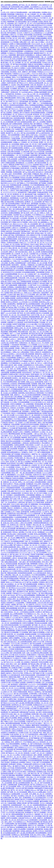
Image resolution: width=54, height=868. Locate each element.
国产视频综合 (38, 124)
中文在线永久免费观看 (18, 486)
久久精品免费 (25, 152)
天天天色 (20, 33)
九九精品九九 (12, 53)
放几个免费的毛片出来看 (30, 540)
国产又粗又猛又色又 (33, 307)
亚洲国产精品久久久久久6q (24, 165)
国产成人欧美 (25, 213)
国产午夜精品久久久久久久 (23, 660)
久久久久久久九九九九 (10, 192)
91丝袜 (29, 68)
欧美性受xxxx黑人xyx (46, 302)
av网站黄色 (11, 567)
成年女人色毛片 (27, 757)
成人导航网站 (42, 809)
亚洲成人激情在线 (9, 257)
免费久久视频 (7, 772)
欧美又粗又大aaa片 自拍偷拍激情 (37, 686)
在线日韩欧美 (34, 75)
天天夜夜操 (28, 187)
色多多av (41, 564)
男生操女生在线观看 (41, 623)
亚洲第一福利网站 (22, 369)
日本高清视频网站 (42, 684)
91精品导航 (42, 166)
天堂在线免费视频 (24, 402)
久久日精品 (42, 228)
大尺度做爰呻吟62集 (15, 411)
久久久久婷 (34, 402)
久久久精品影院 (46, 16)
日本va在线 (42, 178)
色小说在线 (45, 517)
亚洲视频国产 (48, 818)
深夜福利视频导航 (30, 20)
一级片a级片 (35, 231)
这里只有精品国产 (26, 510)
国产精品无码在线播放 (20, 64)
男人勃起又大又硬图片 (19, 68)
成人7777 (28, 467)
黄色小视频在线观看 (42, 439)
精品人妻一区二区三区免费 (37, 827)
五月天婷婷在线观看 (44, 634)
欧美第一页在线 (37, 549)
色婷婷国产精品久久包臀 (41, 165)
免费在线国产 (6, 92)
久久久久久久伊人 (44, 345)
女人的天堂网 (12, 230)
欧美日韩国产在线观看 (42, 46)
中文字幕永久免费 (20, 419)
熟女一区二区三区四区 (45, 462)
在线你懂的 (27, 426)
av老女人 (13, 339)
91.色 (38, 515)
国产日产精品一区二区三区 (16, 306)
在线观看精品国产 (32, 205)
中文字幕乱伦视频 (25, 471)
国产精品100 (22, 81)
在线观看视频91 (23, 417)
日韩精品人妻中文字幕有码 (22, 113)
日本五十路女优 (40, 51)
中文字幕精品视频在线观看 (27, 727)
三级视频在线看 (12, 785)
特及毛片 (39, 651)
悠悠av (19, 547)
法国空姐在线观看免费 (36, 746)
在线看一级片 (12, 592)
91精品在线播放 (12, 161)
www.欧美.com (26, 363)
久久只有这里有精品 (43, 48)
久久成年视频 (49, 33)
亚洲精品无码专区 (36, 512)
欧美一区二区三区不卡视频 (39, 493)
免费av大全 (16, 352)
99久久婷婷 (49, 166)
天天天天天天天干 (32, 588)
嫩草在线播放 (44, 801)
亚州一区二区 (35, 213)
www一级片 (12, 103)
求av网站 (32, 25)
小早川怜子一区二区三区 (43, 389)
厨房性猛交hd (7, 697)
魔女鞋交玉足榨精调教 (12, 632)
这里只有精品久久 (32, 447)
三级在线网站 (27, 456)
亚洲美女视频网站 (21, 18)
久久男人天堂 (5, 12)
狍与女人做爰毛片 (25, 618)
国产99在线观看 (12, 449)
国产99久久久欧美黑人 (8, 354)
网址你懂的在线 (22, 140)
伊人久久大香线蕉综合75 (36, 33)
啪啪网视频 (11, 22)
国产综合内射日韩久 (22, 252)
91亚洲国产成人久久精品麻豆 (22, 215)
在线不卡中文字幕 (17, 146)
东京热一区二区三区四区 (11, 549)
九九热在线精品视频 (12, 471)
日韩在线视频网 (6, 450)
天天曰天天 (32, 367)
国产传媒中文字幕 (27, 580)
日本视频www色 (33, 287)
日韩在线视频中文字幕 (43, 675)
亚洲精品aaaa (21, 358)
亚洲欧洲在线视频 (13, 480)
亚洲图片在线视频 (32, 720)
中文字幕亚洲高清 (40, 59)
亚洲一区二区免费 (35, 252)
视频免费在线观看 (10, 98)
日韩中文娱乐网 (34, 248)
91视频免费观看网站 (31, 408)
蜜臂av (27, 105)
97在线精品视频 (18, 20)
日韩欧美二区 (20, 187)
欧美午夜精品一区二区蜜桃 (9, 669)
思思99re (15, 532)
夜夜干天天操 (9, 460)
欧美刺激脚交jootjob (26, 31)
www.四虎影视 (48, 126)
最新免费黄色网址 (24, 289)
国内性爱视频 (25, 835)
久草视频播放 (48, 746)
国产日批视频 (16, 454)
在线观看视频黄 (11, 586)
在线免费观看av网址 (44, 209)
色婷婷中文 (23, 480)
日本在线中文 (44, 135)
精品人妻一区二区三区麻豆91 (22, 575)
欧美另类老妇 (12, 463)
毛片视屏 (22, 126)
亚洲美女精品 (45, 207)
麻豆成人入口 (30, 326)
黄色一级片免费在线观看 (30, 120)
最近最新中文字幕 (22, 592)
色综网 (35, 267)
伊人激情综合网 (14, 712)
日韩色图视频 (47, 35)
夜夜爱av (16, 640)
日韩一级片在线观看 (33, 207)
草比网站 (12, 18)
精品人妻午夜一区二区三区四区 (19, 248)
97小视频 (4, 304)
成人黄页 (39, 712)
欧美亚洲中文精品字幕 (41, 786)
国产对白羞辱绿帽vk (39, 40)
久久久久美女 (39, 463)
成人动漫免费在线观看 (25, 642)
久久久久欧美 (15, 137)
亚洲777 (29, 98)
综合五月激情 (17, 781)
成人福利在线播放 (21, 22)
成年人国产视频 (41, 295)
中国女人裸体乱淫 (36, 352)
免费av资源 (42, 384)
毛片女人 (6, 191)
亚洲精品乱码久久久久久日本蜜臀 (26, 280)
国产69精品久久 (19, 545)
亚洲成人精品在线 (6, 231)
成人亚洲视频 (32, 638)
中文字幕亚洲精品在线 (24, 77)
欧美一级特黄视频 (33, 204)
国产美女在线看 (40, 100)
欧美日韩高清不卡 (39, 146)
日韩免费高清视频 (40, 482)
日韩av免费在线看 (9, 657)
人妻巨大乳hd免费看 (34, 16)
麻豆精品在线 (20, 812)
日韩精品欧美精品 (43, 192)
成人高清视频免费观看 (24, 599)
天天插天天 (31, 657)
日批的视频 (18, 330)
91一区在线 (12, 85)
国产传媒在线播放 (35, 417)
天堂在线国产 (21, 777)
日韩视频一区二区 (14, 48)
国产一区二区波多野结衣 (24, 40)
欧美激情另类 (22, 192)
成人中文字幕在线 (45, 718)
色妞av (19, 580)
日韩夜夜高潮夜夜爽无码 (41, 523)
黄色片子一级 (29, 415)
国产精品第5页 (17, 25)
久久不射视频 (14, 42)
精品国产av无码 (18, 432)
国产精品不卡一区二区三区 (40, 640)
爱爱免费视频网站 (40, 176)
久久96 (16, 79)
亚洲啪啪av (11, 287)
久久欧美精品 (14, 746)
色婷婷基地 (8, 120)
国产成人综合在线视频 (28, 133)
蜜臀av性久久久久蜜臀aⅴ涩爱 (31, 348)
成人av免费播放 (6, 77)
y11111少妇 (8, 837)
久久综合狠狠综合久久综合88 (22, 107)
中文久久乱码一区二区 (39, 44)
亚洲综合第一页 (16, 92)
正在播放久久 (25, 48)
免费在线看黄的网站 (32, 270)
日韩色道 (13, 408)
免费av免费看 (47, 14)
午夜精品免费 (28, 764)
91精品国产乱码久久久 (31, 181)
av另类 (47, 632)
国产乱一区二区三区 (17, 790)
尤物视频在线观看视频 (15, 456)
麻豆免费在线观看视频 (13, 723)
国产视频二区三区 (43, 790)
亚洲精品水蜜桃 (41, 636)
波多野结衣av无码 (31, 566)
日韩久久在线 (35, 441)
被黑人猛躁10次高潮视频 (34, 87)
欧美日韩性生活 (31, 393)
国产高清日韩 (17, 27)
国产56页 (17, 122)
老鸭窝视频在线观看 (24, 384)
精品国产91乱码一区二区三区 (27, 387)
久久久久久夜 (7, 59)
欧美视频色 (27, 811)
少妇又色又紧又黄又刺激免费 (19, 90)
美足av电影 (43, 714)
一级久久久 (49, 309)
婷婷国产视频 (35, 411)
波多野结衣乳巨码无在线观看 (30, 424)
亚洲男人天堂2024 (39, 831)
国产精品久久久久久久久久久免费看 (14, 809)
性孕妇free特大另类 (38, 577)
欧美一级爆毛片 (23, 72)
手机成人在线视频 (20, 484)
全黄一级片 (41, 256)
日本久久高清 (15, 504)
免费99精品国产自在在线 (27, 712)
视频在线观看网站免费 (24, 44)
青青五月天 (41, 697)
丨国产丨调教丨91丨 (34, 103)
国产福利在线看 (17, 127)
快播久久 (43, 213)
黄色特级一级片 (25, 579)
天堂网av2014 (31, 527)
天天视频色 (14, 88)
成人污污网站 (40, 42)
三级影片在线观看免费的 (27, 250)
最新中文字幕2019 (33, 18)
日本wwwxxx (18, 751)
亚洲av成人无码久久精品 (9, 282)
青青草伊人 (8, 259)
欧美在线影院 (20, 270)
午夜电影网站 (43, 311)
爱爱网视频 (43, 426)
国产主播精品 (45, 307)
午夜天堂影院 (30, 445)
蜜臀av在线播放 (6, 36)
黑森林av (44, 107)
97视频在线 (36, 174)
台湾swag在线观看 (27, 488)
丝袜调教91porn (42, 36)
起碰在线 (37, 116)
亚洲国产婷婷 (41, 131)
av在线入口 (35, 426)
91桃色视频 (8, 107)
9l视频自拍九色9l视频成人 (37, 476)
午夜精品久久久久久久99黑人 (22, 74)
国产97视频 (12, 222)
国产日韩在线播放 (39, 161)
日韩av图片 (4, 103)
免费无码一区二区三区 (10, 482)
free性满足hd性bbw (28, 92)
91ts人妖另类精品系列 (39, 798)
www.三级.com (27, 94)
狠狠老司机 (7, 805)
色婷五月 (7, 541)
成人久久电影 (29, 608)
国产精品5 (46, 202)
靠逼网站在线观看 (16, 372)
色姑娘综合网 (29, 196)
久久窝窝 (18, 662)
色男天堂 (31, 517)
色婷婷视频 (34, 155)
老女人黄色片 (12, 320)
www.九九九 (4, 18)
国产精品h (16, 759)
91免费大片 (12, 44)
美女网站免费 (43, 671)
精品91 (14, 413)
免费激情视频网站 (39, 31)
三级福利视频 (12, 803)
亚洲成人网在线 (43, 22)
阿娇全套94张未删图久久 (15, 153)
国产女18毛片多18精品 (46, 198)
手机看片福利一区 (20, 458)
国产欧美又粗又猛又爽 (36, 333)
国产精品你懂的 (10, 202)
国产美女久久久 (14, 109)
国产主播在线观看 (12, 285)
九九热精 (12, 428)
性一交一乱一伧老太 (34, 716)
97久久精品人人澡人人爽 (22, 773)
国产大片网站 (18, 400)
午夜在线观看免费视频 (44, 150)
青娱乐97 (10, 508)
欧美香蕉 (25, 317)
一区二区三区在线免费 (9, 528)
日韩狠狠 (37, 88)
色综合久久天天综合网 (25, 114)
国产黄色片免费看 (37, 335)
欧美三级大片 (19, 807)
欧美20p (18, 519)
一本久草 (48, 42)
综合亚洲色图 (38, 35)
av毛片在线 (36, 23)
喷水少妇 (39, 269)
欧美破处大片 (44, 371)
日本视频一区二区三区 (22, 62)
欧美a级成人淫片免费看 (24, 267)
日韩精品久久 (7, 759)
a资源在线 (26, 443)
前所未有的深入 (6, 139)
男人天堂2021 (37, 605)
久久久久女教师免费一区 (35, 514)
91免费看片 (49, 387)
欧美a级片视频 (44, 283)
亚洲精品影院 (20, 202)
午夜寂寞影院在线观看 (13, 488)
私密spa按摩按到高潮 (44, 341)
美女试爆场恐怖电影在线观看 (22, 647)
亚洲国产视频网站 (37, 126)
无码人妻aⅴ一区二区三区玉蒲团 (39, 332)
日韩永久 (29, 762)
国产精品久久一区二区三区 (42, 372)
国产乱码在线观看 (44, 287)
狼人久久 (35, 378)
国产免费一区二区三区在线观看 (17, 792)
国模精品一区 (40, 495)
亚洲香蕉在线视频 (31, 697)
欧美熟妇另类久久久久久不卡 (17, 96)
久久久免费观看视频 (41, 547)
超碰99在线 (36, 293)
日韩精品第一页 (24, 679)
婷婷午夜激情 (36, 467)
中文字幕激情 (21, 230)
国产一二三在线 (15, 333)
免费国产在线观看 (10, 296)
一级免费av (23, 265)
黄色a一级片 (22, 207)
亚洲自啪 (4, 153)
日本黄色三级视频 (46, 77)
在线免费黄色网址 (40, 179)
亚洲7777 (47, 382)
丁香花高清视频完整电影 (43, 326)
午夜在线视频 (15, 424)
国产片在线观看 (19, 269)
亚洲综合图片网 (13, 237)
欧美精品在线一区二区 (25, 699)
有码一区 (13, 369)
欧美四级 (46, 760)
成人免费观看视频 (20, 460)
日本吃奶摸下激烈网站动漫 (26, 70)
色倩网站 (44, 12)
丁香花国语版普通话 (47, 411)
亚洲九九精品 (15, 666)
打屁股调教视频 (44, 181)
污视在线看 (45, 417)
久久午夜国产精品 (6, 695)
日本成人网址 (48, 471)
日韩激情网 (30, 829)
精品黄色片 (41, 387)
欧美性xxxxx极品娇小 (37, 571)
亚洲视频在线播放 (12, 239)
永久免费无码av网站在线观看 (42, 246)
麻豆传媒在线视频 (22, 530)
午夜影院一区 (43, 437)
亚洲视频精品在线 (22, 827)
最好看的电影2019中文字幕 (12, 497)
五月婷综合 (26, 493)
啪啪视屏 (37, 53)
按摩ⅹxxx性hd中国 (17, 729)
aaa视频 (46, 463)
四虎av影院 (32, 172)
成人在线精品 (26, 662)
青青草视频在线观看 (33, 57)
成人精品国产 (42, 61)
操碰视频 (19, 304)
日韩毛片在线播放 (38, 471)
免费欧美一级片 (44, 588)
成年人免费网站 (29, 610)
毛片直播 (4, 16)
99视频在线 (30, 419)
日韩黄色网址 (45, 88)
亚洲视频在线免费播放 (37, 105)
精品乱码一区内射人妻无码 (35, 170)
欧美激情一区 (22, 449)
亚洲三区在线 (37, 257)
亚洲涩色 (26, 75)
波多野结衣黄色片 (39, 29)
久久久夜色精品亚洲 (40, 573)
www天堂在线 (23, 302)
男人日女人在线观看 (10, 267)
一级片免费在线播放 (34, 12)
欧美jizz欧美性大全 (41, 627)
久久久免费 (19, 426)
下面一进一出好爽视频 (43, 681)
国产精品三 (34, 506)
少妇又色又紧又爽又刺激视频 (25, 354)
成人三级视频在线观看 (24, 282)
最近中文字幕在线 (46, 241)
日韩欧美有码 (23, 684)
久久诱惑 (27, 423)
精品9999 (7, 397)
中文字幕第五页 (12, 211)
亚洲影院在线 (22, 16)
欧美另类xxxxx (19, 293)
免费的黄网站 (22, 285)
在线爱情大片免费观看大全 (37, 157)
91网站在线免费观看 (30, 350)
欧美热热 (4, 152)
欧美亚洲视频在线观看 (38, 113)
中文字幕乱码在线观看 (25, 161)
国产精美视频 (33, 101)
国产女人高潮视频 (40, 812)
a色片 (5, 237)
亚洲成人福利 (24, 337)
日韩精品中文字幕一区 (22, 380)
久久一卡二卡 (31, 469)
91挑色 (14, 116)
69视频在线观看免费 (11, 278)
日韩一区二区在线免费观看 (41, 94)
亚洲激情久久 (24, 476)
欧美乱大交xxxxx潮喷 (25, 621)
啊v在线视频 (48, 514)
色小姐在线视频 (9, 131)
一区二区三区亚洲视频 (22, 155)
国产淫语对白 (25, 244)
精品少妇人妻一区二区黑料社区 (41, 356)
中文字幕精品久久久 (39, 215)
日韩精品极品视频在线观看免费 (24, 179)
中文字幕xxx (22, 307)
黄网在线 (12, 165)
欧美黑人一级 (39, 96)
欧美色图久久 (23, 36)
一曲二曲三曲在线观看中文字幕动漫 (30, 473)
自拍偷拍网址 (12, 304)
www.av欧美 (15, 66)
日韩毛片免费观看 (16, 404)
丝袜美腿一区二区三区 (30, 736)
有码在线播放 (45, 716)
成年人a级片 (8, 174)
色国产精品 (44, 441)
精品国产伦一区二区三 (13, 133)
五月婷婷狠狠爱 (19, 150)
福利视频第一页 (14, 241)
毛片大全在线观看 (25, 625)
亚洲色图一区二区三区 (44, 638)
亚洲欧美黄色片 (32, 655)
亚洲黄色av (30, 688)
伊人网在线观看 (22, 103)
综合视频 (49, 137)
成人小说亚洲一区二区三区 (24, 23)
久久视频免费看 (20, 87)
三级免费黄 (19, 816)
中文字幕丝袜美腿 (37, 521)
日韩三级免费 (45, 304)
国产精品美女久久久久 (20, 556)
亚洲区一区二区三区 (45, 142)
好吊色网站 (8, 283)
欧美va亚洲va (40, 365)
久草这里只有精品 (24, 374)
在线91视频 (36, 669)
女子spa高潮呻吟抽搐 (41, 608)
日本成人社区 (47, 62)
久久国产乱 (46, 512)
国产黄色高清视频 (41, 163)
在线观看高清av (41, 148)
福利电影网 (8, 378)
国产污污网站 (26, 27)
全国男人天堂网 (32, 809)
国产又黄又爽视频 (17, 397)
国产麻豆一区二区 (9, 62)
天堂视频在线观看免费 (18, 389)
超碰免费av (16, 57)
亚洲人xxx (13, 291)
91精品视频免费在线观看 (12, 233)
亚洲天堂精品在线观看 (46, 75)
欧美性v (28, 126)
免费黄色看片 (5, 218)
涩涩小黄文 (22, 38)
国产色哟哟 (22, 382)
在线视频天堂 (42, 194)
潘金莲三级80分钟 (33, 109)
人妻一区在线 (45, 538)
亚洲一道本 (43, 666)
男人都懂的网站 (33, 504)
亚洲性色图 (35, 714)
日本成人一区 (40, 276)
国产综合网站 (43, 155)
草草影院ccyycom (16, 166)
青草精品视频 (39, 404)
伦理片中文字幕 (18, 181)
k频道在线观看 (38, 346)
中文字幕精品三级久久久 (27, 361)
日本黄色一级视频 (10, 605)
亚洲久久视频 (25, 410)
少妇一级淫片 (33, 228)
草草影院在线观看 (12, 564)
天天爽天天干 (43, 410)
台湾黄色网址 (16, 220)
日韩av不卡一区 (6, 127)
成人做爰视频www (44, 222)
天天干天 (50, 426)
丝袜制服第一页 (37, 397)
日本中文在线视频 (20, 721)
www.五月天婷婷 (11, 313)
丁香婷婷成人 (34, 90)
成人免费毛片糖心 (37, 508)
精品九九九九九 (18, 224)
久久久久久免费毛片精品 (20, 450)
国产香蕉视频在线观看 (44, 339)
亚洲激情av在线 (42, 772)
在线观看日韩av (15, 346)
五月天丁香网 (45, 187)
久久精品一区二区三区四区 (12, 244)
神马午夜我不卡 (12, 417)
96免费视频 (27, 775)
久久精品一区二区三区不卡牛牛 (16, 170)
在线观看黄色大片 (29, 365)
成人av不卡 (4, 248)
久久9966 (15, 618)
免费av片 (12, 252)
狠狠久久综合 (9, 721)
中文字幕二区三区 (12, 38)
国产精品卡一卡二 (16, 540)
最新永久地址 (14, 46)
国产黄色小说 (6, 790)
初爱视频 (45, 657)
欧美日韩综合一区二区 (42, 590)
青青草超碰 (40, 393)
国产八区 (42, 224)
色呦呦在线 (31, 265)
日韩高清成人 (28, 770)
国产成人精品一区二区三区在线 (30, 241)
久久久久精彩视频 (43, 285)
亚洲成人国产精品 (9, 235)
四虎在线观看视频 (10, 398)
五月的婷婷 (20, 408)
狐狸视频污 (11, 747)
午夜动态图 (22, 278)
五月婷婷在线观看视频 (16, 51)
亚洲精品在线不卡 (14, 510)
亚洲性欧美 (39, 421)
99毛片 (3, 79)
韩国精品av (19, 619)
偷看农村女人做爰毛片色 (43, 354)
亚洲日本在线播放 (18, 478)
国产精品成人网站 (12, 307)
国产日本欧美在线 (7, 269)
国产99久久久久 (25, 335)
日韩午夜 (22, 525)
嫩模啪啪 (25, 664)
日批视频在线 (27, 397)
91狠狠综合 (47, 64)
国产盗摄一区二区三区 (39, 625)
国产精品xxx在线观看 (28, 226)
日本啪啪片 (7, 644)
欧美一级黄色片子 (46, 541)
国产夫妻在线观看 (47, 400)
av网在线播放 (25, 352)
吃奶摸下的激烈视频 (19, 324)
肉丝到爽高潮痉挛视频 (24, 49)
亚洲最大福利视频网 (41, 92)
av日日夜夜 (23, 759)
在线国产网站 (20, 129)
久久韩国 (4, 543)
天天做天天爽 (43, 270)
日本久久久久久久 (30, 131)
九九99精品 (27, 668)
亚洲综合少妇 (48, 280)
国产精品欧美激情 (22, 428)
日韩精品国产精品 (16, 317)
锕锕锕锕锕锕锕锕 (31, 209)
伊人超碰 (29, 605)
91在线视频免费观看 (39, 621)
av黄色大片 (13, 35)
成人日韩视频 (7, 324)
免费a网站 (15, 36)
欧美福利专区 (10, 94)
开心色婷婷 (46, 343)
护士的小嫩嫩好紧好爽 (18, 538)
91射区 (20, 681)
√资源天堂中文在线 (36, 380)
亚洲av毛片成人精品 (18, 311)
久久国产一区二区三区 (42, 445)
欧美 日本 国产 (5, 389)
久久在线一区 (18, 276)
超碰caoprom (45, 98)
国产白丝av (35, 135)
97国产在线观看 (43, 144)
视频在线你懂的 (12, 573)
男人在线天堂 (20, 566)
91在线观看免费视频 (11, 274)
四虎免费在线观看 (19, 118)
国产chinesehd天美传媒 (37, 152)
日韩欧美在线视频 (16, 736)
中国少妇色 (20, 196)
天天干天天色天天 (13, 126)
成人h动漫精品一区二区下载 (13, 584)
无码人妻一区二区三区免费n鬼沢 (36, 796)
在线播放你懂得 (16, 493)
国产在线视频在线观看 (16, 148)
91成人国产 (36, 762)
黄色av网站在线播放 (40, 139)
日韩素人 (18, 348)
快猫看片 (29, 525)
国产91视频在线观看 (16, 124)
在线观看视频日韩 (16, 623)
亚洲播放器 (30, 484)
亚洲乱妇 (39, 55)
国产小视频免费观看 (21, 825)
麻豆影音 (32, 592)
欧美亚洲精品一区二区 (10, 114)
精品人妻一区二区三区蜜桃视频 (11, 437)
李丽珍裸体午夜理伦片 (17, 300)
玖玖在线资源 (30, 389)
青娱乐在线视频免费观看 (19, 421)
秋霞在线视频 (28, 35)
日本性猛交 (42, 619)
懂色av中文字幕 (30, 597)
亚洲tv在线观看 (9, 348)
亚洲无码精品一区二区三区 (16, 801)
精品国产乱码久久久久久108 (38, 369)
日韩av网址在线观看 (21, 61)
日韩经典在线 (32, 772)
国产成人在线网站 (6, 113)
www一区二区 (8, 755)
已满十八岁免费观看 (7, 430)
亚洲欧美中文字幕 (6, 501)
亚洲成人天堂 (10, 129)
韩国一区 (32, 636)
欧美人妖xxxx (44, 74)
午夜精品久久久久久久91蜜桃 (17, 100)
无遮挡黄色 (47, 196)
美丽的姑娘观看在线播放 (42, 239)
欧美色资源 (39, 70)
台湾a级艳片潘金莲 (43, 566)
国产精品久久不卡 (22, 83)
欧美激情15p (22, 738)
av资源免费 (4, 510)
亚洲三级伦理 (9, 365)
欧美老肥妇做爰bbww (14, 452)
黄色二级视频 (9, 400)
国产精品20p (20, 116)
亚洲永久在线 (30, 159)
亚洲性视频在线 (20, 235)
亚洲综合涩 (14, 250)
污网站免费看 (32, 192)
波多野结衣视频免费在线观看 (39, 298)
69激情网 (10, 322)
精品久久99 (8, 178)
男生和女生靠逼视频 (30, 586)
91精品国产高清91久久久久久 (25, 567)
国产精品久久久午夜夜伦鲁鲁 (35, 502)
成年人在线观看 (28, 59)
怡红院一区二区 (18, 350)
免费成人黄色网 (22, 803)
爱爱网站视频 (41, 595)
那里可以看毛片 (33, 437)
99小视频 (38, 657)
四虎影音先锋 (44, 424)
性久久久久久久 (20, 491)
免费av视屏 (23, 42)
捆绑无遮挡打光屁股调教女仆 (26, 55)
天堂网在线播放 (10, 824)
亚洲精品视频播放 (41, 38)
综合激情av (43, 204)
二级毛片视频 (27, 174)
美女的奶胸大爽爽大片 (34, 376)
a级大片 (46, 658)
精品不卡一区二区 (46, 53)
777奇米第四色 (15, 345)
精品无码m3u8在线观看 (13, 441)
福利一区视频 (18, 365)
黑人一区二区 (36, 98)
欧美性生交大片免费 (39, 764)
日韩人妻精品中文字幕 (33, 235)
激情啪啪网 (11, 636)
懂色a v (40, 423)
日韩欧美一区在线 (10, 196)
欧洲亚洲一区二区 (19, 194)
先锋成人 (4, 243)
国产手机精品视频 (20, 720)
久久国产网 (34, 168)
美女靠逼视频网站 (45, 504)
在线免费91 (49, 152)
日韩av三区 (17, 261)
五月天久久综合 (18, 501)
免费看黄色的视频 (27, 29)
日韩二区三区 (31, 278)
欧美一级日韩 (39, 200)
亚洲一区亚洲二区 (12, 462)
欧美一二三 (33, 452)
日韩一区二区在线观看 (31, 224)
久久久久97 (48, 499)
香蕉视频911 (24, 345)
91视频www (17, 142)
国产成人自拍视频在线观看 (32, 304)
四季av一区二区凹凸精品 (32, 391)
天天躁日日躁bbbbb (20, 651)
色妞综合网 (26, 330)
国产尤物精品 (9, 276)
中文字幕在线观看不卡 (8, 280)
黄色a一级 (15, 473)
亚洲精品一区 (15, 335)
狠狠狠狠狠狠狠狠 (30, 269)
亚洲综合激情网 (40, 250)
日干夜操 (20, 35)
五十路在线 (30, 88)
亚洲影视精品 (19, 649)
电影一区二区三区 (6, 640)
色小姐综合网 (14, 218)
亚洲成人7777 (34, 718)
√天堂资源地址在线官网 (27, 612)
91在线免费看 (20, 603)
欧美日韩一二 (39, 560)
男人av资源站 (38, 111)
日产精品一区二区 (27, 601)
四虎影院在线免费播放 (17, 105)
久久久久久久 (35, 536)
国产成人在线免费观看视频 (32, 400)
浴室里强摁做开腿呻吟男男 (22, 521)
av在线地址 (14, 384)
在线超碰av (11, 23)
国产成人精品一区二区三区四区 (20, 554)
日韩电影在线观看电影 (10, 577)
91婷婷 (28, 721)
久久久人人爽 (6, 684)
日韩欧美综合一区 (21, 14)
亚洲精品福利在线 (46, 515)
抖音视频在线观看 (10, 205)
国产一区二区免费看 (39, 122)
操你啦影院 (8, 74)
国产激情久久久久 (21, 257)
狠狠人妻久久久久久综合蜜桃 (26, 295)
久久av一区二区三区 (15, 436)
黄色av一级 (45, 679)
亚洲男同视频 (25, 506)
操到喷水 (33, 48)
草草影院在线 (26, 319)
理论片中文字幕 (18, 673)
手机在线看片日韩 (42, 749)
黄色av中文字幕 (14, 31)
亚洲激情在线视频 (26, 122)
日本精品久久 (32, 259)
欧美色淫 (34, 289)
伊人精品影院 (46, 597)
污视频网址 (27, 432)
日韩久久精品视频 (21, 606)
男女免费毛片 (46, 443)
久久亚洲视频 (10, 467)
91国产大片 (49, 161)
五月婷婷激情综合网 (10, 707)
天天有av (24, 638)
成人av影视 (36, 187)
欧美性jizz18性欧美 (12, 302)
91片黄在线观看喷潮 (12, 551)
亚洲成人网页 (12, 599)
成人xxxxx (20, 586)
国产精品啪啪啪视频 (45, 629)
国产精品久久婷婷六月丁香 (12, 406)
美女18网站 (21, 597)
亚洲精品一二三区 (30, 148)
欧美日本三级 (16, 385)
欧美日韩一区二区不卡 (39, 660)
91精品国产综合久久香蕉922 (40, 27)
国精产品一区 (36, 454)
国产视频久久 (22, 183)
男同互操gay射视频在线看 (25, 53)
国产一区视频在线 (44, 579)
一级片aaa (36, 434)
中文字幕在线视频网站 (39, 575)
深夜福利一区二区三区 (42, 814)
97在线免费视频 (11, 358)
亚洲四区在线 (43, 385)
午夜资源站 (29, 475)
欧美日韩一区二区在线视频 (44, 527)
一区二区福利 (19, 423)
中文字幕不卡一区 (45, 18)
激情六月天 (42, 168)
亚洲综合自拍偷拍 (13, 243)
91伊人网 (25, 25)
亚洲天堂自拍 (21, 590)
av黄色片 (13, 191)
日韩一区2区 (16, 410)
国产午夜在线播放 (12, 75)
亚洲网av (39, 20)
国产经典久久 (30, 116)
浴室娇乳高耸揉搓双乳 (8, 270)
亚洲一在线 (26, 653)
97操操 (34, 49)
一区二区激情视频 (32, 398)
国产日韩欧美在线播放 (10, 81)
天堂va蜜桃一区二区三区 (45, 267)
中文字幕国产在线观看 (19, 682)
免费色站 (35, 668)
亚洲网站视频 (16, 779)
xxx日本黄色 (24, 218)
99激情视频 (12, 55)
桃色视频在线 (23, 79)
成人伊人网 (37, 220)
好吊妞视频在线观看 (29, 272)
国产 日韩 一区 (5, 538)
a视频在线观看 (30, 439)
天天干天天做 (15, 644)
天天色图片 (7, 796)
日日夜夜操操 (28, 501)
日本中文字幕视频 (22, 222)
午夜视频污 (10, 495)
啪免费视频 (30, 100)
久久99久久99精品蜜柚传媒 (43, 217)
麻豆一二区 (38, 320)
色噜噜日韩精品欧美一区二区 (41, 68)
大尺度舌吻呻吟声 (47, 230)
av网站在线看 (28, 359)
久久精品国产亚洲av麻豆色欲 (12, 489)
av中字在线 (11, 768)
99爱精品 (7, 742)
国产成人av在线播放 (25, 462)
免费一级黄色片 (15, 395)
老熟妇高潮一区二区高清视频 (10, 144)
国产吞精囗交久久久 (12, 101)
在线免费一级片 (42, 350)
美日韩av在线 (12, 534)
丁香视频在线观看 (34, 556)
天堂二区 (45, 189)
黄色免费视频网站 (9, 155)
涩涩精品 (39, 727)
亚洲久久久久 (42, 402)
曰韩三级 (33, 85)
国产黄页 (14, 796)
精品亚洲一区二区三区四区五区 (38, 218)
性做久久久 (23, 243)
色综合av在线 (40, 337)
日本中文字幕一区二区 (38, 315)
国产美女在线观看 (36, 644)
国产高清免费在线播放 (13, 204)
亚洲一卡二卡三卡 (28, 547)
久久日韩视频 (26, 441)
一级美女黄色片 (21, 339)
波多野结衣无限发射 (23, 298)
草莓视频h (9, 172)
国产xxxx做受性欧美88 (43, 133)
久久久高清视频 (33, 302)
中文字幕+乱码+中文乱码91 (41, 358)
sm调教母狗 (22, 159)
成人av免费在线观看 (17, 614)
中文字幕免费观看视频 (38, 185)
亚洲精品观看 (44, 109)
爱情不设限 (47, 421)
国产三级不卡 (5, 46)
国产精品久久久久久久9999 (17, 176)
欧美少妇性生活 (14, 337)
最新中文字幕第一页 (21, 766)
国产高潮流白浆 (43, 450)
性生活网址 (20, 463)
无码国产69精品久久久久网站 (10, 527)
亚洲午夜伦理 (12, 83)
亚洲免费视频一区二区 (13, 560)
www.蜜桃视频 (39, 740)
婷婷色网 (37, 415)
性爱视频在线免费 (16, 185)
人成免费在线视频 (39, 309)
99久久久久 (7, 250)
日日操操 (48, 365)
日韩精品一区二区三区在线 (30, 142)
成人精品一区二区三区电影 (21, 837)
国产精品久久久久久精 (33, 230)
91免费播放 (33, 166)
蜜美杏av (12, 519)
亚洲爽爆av (29, 118)
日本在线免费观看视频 (8, 631)
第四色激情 (15, 265)
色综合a (15, 738)
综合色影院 (30, 96)
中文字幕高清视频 (32, 183)
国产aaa (25, 172)
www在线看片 (19, 131)
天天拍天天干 (47, 436)
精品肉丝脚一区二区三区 (36, 631)
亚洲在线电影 (39, 382)
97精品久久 (36, 77)
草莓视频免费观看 (34, 317)
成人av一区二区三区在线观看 (38, 553)
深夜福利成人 (38, 118)
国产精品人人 (14, 679)
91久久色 (40, 129)
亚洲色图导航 (21, 398)
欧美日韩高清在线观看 (46, 90)
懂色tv (14, 77)
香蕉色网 (32, 337)
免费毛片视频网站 (14, 638)
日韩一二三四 (32, 61)
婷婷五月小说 (32, 825)
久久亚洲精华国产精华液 (11, 476)
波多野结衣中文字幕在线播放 (11, 168)
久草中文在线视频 (47, 116)
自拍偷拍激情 (41, 478)
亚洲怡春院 (12, 764)
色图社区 (31, 64)
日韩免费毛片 (24, 228)
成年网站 (22, 532)
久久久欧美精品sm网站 (20, 259)
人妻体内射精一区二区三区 (25, 320)
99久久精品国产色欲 (24, 315)
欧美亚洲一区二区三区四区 (42, 114)
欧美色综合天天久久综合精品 (28, 237)
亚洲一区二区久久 (31, 150)
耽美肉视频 (5, 35)
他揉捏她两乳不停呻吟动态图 (10, 200)
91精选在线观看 (22, 534)
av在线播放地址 (29, 51)
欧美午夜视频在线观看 (19, 246)
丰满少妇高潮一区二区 (46, 694)
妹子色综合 (12, 595)
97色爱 (20, 75)
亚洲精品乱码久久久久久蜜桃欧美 (21, 189)
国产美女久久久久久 (23, 707)
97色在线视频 (21, 205)
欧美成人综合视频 (26, 178)
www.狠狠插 (25, 261)
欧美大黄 (21, 608)
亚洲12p (28, 135)
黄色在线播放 (12, 33)
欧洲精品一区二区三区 (42, 703)
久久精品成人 (17, 695)
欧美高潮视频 (18, 174)
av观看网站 (31, 421)
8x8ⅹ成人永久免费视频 (10, 393)
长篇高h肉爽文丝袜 (7, 118)
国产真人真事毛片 (27, 220)
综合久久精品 (35, 244)
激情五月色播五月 (31, 129)
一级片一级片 (7, 647)
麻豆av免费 (24, 504)
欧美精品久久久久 (36, 837)
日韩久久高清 (33, 222)
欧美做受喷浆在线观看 (27, 46)
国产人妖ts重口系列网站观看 (25, 703)
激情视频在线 (14, 198)
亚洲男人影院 (27, 751)
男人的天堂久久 (29, 814)
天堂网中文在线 (24, 733)
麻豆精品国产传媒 (31, 194)
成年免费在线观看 (36, 62)
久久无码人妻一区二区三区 (36, 243)
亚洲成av (20, 764)
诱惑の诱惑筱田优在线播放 (25, 296)
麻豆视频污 (10, 419)
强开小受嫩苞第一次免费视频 (21, 356)
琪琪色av (24, 233)
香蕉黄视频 (11, 14)
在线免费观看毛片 (25, 549)
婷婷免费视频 (17, 226)
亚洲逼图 (34, 384)
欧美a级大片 (40, 172)
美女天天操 (23, 109)
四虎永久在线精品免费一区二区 (39, 83)
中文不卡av (4, 55)
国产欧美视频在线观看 (39, 306)
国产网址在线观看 (27, 434)
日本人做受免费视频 (21, 157)
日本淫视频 (46, 744)
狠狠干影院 (31, 233)
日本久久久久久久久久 (31, 729)
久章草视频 (24, 66)
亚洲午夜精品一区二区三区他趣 (37, 263)
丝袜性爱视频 (46, 519)
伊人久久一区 (22, 274)
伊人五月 (10, 179)
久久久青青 (9, 79)
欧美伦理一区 (48, 508)
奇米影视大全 (5, 408)
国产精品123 (22, 88)
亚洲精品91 (25, 497)
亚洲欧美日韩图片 (17, 668)
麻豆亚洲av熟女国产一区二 (39, 319)
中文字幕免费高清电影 (10, 382)
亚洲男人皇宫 (7, 27)
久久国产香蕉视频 (29, 276)
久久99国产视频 (29, 153)
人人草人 (43, 556)
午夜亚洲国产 (45, 293)
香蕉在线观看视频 (12, 608)
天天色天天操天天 (27, 139)
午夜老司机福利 (12, 16)
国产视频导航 (36, 738)
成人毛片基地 (30, 677)
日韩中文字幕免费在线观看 (19, 12)
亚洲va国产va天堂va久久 (27, 551)
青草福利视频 (24, 101)
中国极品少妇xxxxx (31, 790)
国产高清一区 (22, 313)
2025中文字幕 (7, 226)
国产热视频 (33, 72)
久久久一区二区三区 (43, 721)
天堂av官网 (37, 484)
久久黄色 (41, 120)
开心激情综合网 (6, 311)
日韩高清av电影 (28, 124)
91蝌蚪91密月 (47, 55)
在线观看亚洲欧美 (21, 287)
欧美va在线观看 (18, 59)
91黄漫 (25, 33)
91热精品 (30, 274)
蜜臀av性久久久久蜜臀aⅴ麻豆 (37, 792)
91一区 (41, 447)
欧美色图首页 (43, 205)
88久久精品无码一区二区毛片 (37, 140)
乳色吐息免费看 (44, 662)
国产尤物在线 (34, 191)
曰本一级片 (31, 42)
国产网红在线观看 (40, 489)
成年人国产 (4, 515)
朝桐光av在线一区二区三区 (28, 144)
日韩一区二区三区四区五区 (26, 499)
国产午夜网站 (31, 651)
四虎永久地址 (21, 98)
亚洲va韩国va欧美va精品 (26, 239)
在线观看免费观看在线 (43, 226)
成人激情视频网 (35, 261)
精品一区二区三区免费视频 (22, 714)
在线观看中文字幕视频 (34, 682)
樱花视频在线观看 (14, 434)
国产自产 (23, 57)
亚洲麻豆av (25, 452)
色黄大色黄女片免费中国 (39, 211)
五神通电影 (26, 185)
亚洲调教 (4, 508)
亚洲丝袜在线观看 (36, 436)
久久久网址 (14, 402)
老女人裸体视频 (40, 153)
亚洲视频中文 (28, 111)
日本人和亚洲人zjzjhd (27, 200)
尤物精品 (28, 725)
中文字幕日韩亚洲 (44, 324)
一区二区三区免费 (12, 207)
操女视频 (49, 44)
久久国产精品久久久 (24, 211)
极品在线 (6, 124)
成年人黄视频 (38, 755)
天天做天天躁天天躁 (27, 560)
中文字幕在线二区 (12, 387)
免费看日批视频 (32, 81)
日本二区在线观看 (28, 127)
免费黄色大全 (32, 79)
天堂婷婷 (29, 246)
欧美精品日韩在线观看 (43, 159)
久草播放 (46, 124)
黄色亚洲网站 (39, 64)
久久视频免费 (36, 107)
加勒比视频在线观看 (46, 536)
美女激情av (14, 72)
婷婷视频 (36, 178)
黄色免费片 (34, 423)
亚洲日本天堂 (10, 87)
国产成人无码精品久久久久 (39, 785)
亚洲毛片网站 (46, 430)
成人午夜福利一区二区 (35, 14)
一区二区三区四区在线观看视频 (31, 395)
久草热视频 (24, 465)
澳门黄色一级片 (42, 289)
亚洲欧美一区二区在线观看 (33, 202)
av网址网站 (8, 575)
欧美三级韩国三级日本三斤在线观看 (38, 313)
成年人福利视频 (42, 49)
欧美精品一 (19, 94)
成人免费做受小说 (27, 346)
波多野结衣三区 (17, 705)
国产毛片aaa (20, 595)
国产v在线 (13, 499)
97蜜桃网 (50, 556)
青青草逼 (37, 517)
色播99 (30, 257)
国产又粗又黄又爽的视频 (33, 300)
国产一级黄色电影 (39, 757)
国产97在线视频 (33, 22)
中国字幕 (23, 204)
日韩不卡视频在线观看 (8, 163)
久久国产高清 (32, 36)
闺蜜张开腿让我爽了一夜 (17, 677)
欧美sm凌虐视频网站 (41, 534)
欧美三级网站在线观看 (9, 298)
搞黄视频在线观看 (34, 66)
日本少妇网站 (39, 196)
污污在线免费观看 (30, 515)
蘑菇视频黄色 (12, 475)
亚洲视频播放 (17, 120)
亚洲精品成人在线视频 (18, 762)
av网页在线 (21, 502)
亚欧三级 (10, 150)
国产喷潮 (41, 280)
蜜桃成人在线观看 (24, 718)
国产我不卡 (30, 176)
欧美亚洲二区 (12, 543)
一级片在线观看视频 (45, 101)
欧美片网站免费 (22, 514)
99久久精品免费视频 (21, 627)
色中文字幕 (8, 25)
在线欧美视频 (31, 38)
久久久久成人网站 (32, 324)
